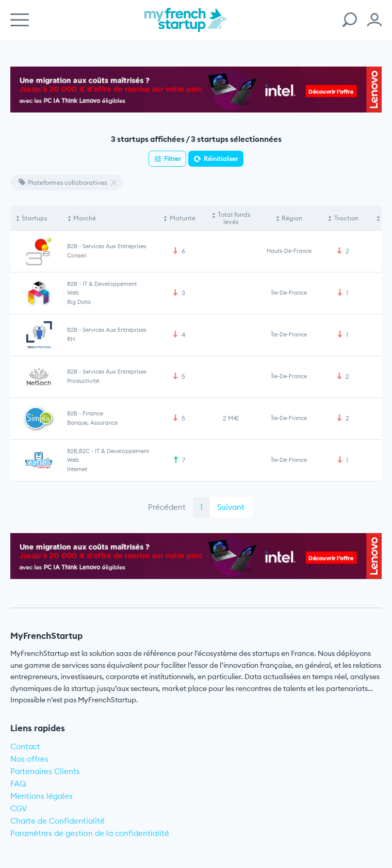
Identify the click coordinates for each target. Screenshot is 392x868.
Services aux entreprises (115, 246)
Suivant (231, 507)
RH (71, 339)
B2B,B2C (78, 451)
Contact (25, 746)
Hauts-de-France (289, 251)
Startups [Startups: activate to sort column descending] (34, 218)
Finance (93, 413)
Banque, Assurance (92, 423)
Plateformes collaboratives (63, 182)
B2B (72, 246)
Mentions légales (42, 796)
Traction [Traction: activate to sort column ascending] (346, 218)
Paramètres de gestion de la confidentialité (90, 833)
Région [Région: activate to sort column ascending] (292, 218)
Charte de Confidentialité (58, 821)
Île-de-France (289, 293)
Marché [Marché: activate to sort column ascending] (85, 218)
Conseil (77, 255)
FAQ (18, 784)
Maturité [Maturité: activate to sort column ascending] (183, 218)
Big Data (79, 302)
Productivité (83, 381)
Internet (77, 469)
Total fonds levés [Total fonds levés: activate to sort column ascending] (234, 218)
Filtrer (172, 159)
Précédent (167, 507)
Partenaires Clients (45, 771)
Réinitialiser (221, 159)
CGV (19, 808)
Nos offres (29, 759)
